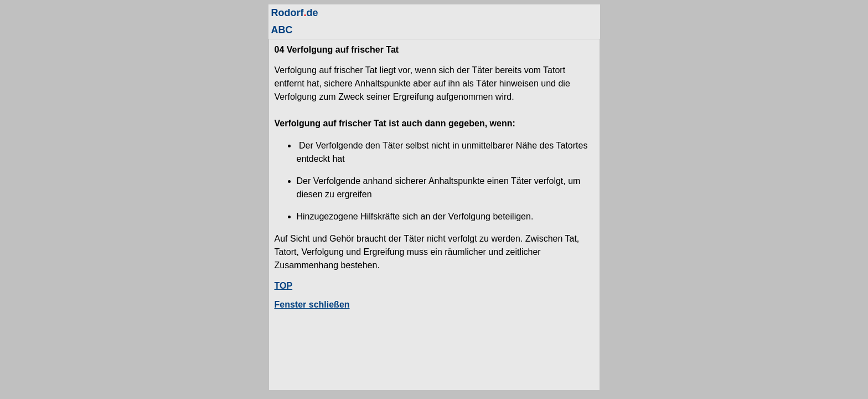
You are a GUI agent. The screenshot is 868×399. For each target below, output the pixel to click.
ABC (282, 30)
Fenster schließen (312, 305)
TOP (284, 286)
